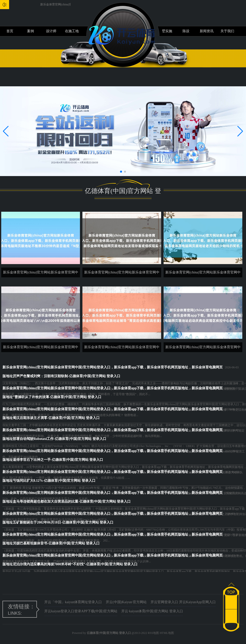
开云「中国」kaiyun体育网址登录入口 (73, 602)
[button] (240, 131)
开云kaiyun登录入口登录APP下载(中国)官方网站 (81, 611)
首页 (10, 31)
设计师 (51, 31)
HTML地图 (167, 633)
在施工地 (72, 31)
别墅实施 (165, 31)
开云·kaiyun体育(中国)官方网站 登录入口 (152, 611)
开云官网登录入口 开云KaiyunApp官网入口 (183, 602)
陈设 (186, 31)
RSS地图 (153, 633)
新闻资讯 (207, 31)
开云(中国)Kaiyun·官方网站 (126, 602)
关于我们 (227, 31)
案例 (31, 31)
